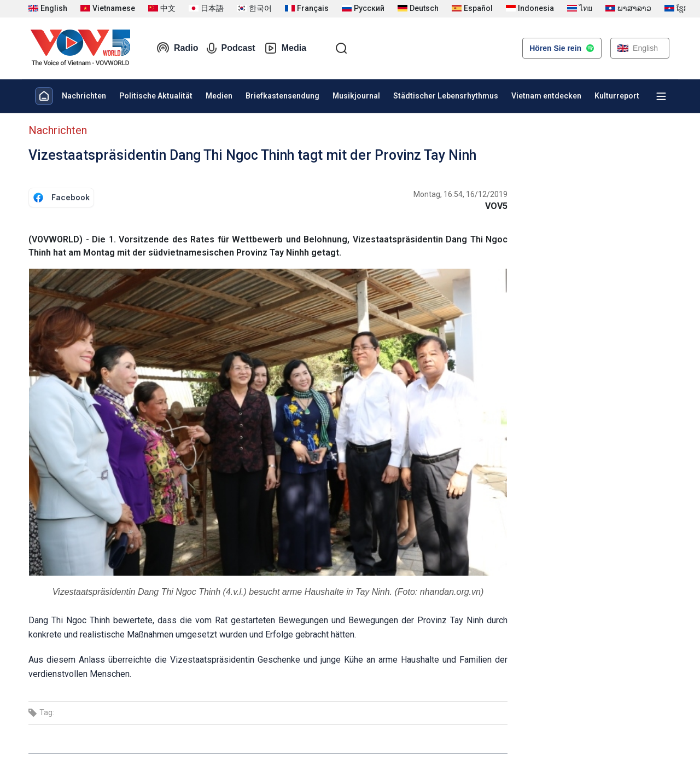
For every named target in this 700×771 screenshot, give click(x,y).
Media (285, 48)
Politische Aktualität (156, 96)
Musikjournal (356, 96)
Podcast (231, 48)
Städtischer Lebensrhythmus (446, 96)
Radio (177, 48)
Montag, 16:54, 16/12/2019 (460, 194)
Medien (219, 96)
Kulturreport (617, 96)
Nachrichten (84, 96)
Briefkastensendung (282, 96)
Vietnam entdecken (546, 96)
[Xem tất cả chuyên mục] (661, 96)
